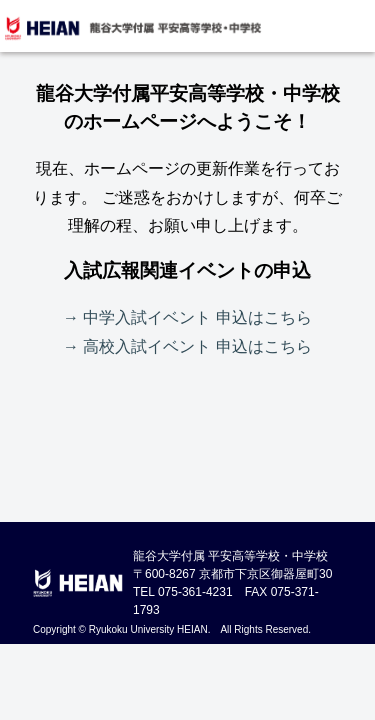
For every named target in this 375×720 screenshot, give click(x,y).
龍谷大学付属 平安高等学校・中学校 (132, 28)
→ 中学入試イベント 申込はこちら (187, 317)
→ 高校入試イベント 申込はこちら (187, 346)
